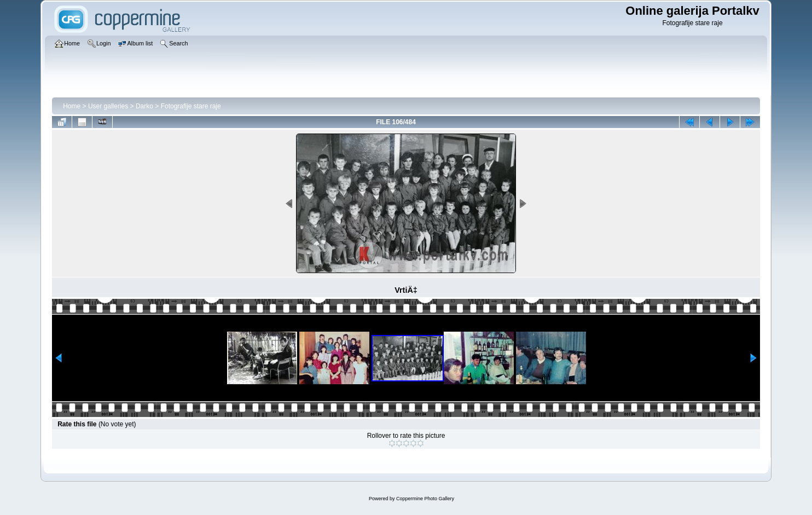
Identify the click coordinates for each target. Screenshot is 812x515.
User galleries (108, 106)
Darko (144, 106)
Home (72, 106)
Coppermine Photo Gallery (425, 499)
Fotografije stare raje (191, 106)
